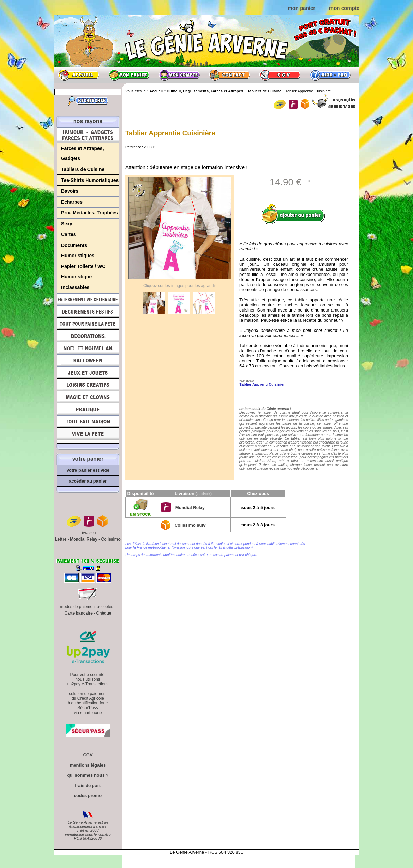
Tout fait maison (88, 421)
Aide (330, 75)
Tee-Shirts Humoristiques (90, 180)
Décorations (88, 336)
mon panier (301, 8)
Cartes (69, 234)
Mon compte (179, 75)
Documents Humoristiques (78, 250)
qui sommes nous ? (88, 775)
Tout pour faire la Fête (88, 324)
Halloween (88, 360)
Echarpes (72, 202)
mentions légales (88, 765)
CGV (280, 75)
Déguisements (88, 312)
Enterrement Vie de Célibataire (88, 299)
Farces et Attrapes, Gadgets (83, 153)
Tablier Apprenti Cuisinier (262, 384)
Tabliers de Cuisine (83, 169)
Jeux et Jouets (88, 373)
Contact (230, 75)
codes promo (88, 796)
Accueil (79, 75)
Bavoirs (70, 191)
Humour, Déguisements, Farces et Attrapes (88, 135)
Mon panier (129, 75)
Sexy (67, 224)
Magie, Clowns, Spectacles (88, 397)
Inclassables (75, 287)
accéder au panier (88, 481)
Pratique (88, 409)
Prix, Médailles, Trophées (89, 213)
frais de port (88, 785)
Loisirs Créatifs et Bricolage (88, 385)
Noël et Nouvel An (88, 348)
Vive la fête (88, 436)
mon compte (344, 8)
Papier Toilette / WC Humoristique (83, 271)
